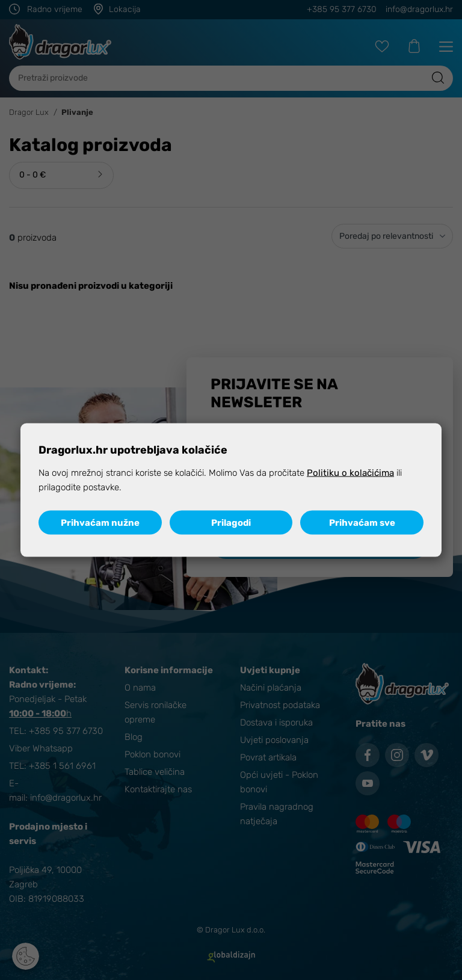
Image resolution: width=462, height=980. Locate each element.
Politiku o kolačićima (350, 473)
